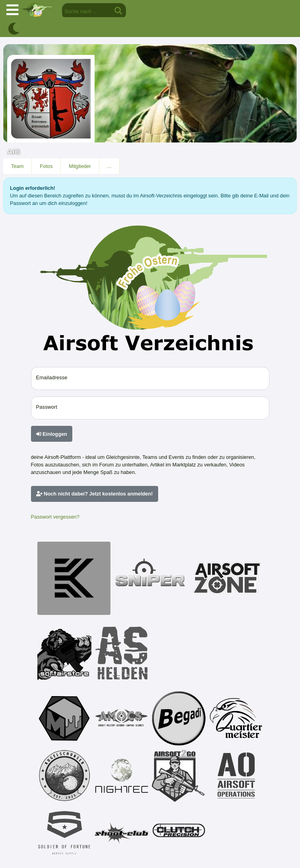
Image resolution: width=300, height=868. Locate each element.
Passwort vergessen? (55, 517)
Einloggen (52, 434)
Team (17, 166)
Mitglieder (80, 166)
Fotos (46, 166)
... (109, 166)
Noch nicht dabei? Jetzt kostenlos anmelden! (95, 494)
